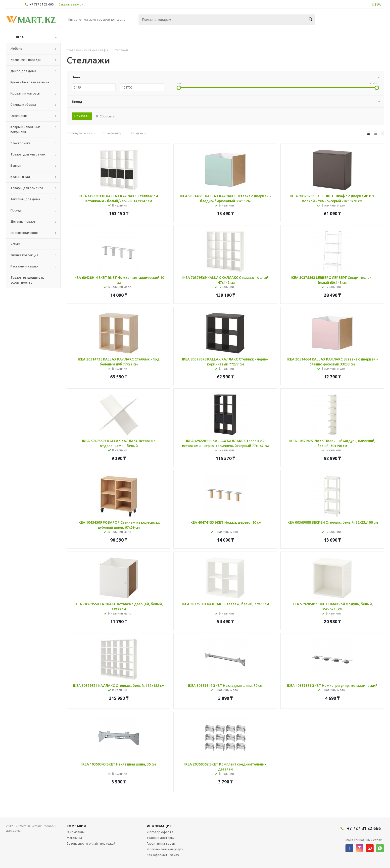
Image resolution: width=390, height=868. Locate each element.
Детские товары (23, 221)
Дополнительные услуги (165, 849)
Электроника (21, 143)
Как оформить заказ (163, 855)
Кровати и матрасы (25, 93)
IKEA (20, 37)
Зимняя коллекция (24, 255)
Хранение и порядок (26, 60)
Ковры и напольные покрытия (25, 129)
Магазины (74, 838)
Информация (159, 826)
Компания (76, 826)
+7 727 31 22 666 (41, 4)
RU (379, 4)
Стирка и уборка (23, 104)
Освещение (19, 116)
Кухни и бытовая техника (30, 82)
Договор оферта (160, 832)
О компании (76, 832)
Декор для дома (23, 71)
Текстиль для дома (25, 199)
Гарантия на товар (161, 843)
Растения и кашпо (24, 266)
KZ (374, 4)
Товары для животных (28, 154)
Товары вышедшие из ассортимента (27, 280)
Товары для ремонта (27, 188)
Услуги (15, 244)
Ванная (16, 165)
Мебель (16, 49)
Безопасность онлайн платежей (91, 843)
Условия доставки (161, 838)
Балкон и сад (20, 177)
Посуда (16, 210)
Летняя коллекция (24, 233)
